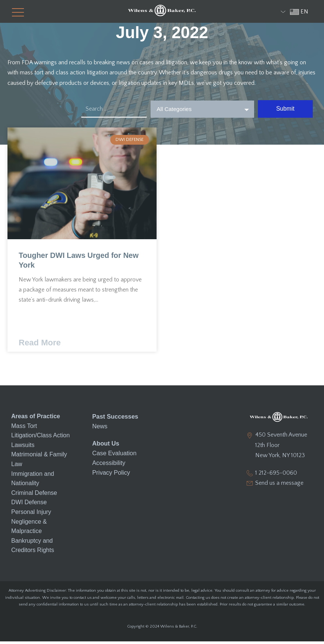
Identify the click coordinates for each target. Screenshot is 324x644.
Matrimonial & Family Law (39, 462)
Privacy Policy (111, 474)
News (100, 429)
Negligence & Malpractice (29, 529)
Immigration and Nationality (33, 481)
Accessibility (109, 465)
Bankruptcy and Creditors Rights (33, 548)
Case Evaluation (114, 455)
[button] (15, 12)
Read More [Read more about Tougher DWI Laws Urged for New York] (40, 346)
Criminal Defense (34, 495)
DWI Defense (29, 505)
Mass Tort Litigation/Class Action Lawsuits (41, 438)
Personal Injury (31, 514)
